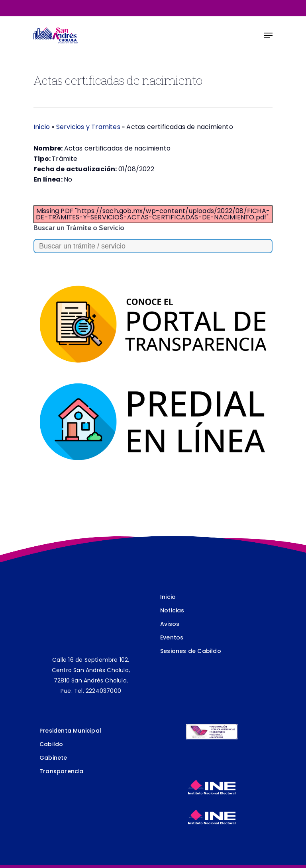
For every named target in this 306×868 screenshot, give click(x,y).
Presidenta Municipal (70, 731)
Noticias (172, 610)
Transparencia (62, 771)
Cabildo (51, 744)
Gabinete (53, 758)
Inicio (42, 127)
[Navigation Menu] (268, 35)
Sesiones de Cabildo (191, 651)
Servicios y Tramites (88, 127)
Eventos (172, 637)
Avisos (170, 624)
